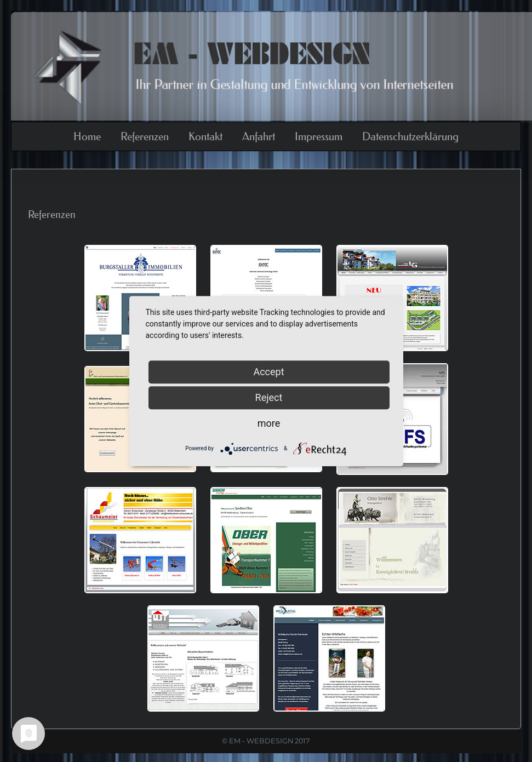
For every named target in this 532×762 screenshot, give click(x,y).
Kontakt (205, 136)
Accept (268, 372)
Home (87, 136)
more (269, 423)
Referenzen (145, 136)
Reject (269, 397)
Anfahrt (259, 136)
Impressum (319, 136)
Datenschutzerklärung (410, 136)
